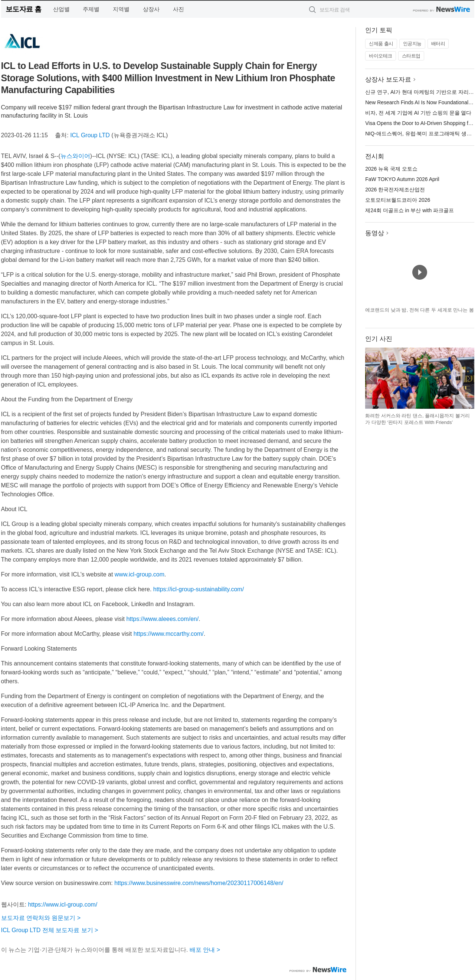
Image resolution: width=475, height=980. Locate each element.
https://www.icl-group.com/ (63, 905)
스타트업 (411, 56)
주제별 (91, 9)
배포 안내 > (205, 950)
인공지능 (412, 44)
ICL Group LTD (90, 135)
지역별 (121, 9)
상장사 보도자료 (388, 80)
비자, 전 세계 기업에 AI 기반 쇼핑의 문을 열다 (418, 113)
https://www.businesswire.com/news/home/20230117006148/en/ (199, 883)
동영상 (375, 233)
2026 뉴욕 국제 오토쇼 (391, 169)
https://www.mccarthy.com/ (169, 634)
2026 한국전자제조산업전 (395, 190)
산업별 (61, 9)
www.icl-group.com (140, 574)
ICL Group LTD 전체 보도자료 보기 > (50, 930)
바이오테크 (381, 56)
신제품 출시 (381, 44)
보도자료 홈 (24, 9)
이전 (371, 378)
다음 (468, 378)
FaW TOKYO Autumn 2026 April (402, 179)
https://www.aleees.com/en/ (162, 619)
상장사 (151, 9)
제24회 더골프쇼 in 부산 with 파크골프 (410, 210)
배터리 (438, 44)
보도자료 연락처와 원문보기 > (41, 918)
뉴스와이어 (75, 156)
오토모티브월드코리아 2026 (398, 200)
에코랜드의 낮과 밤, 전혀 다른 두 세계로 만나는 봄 (420, 310)
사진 (178, 9)
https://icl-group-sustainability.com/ (199, 589)
